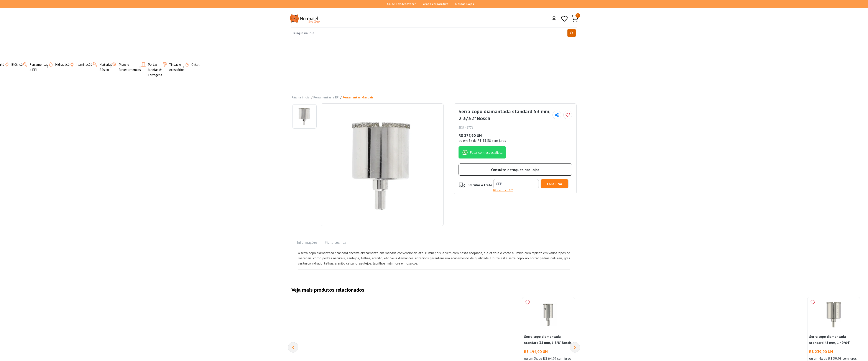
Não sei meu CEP (503, 189)
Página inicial (301, 96)
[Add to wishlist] (568, 114)
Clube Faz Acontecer (401, 4)
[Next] (575, 346)
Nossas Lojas (465, 4)
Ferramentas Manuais (358, 96)
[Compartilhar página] (557, 114)
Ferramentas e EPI (326, 96)
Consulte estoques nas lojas (515, 168)
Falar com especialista (482, 151)
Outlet (189, 63)
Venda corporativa (436, 4)
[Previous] (293, 346)
